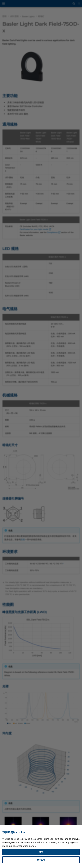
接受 (41, 852)
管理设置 (41, 860)
